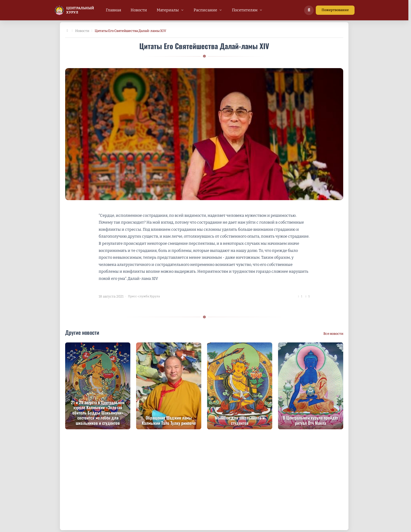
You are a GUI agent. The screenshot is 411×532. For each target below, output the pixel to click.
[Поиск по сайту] (309, 10)
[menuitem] (113, 10)
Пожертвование (335, 10)
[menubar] (184, 10)
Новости (82, 31)
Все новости (333, 334)
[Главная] (67, 31)
